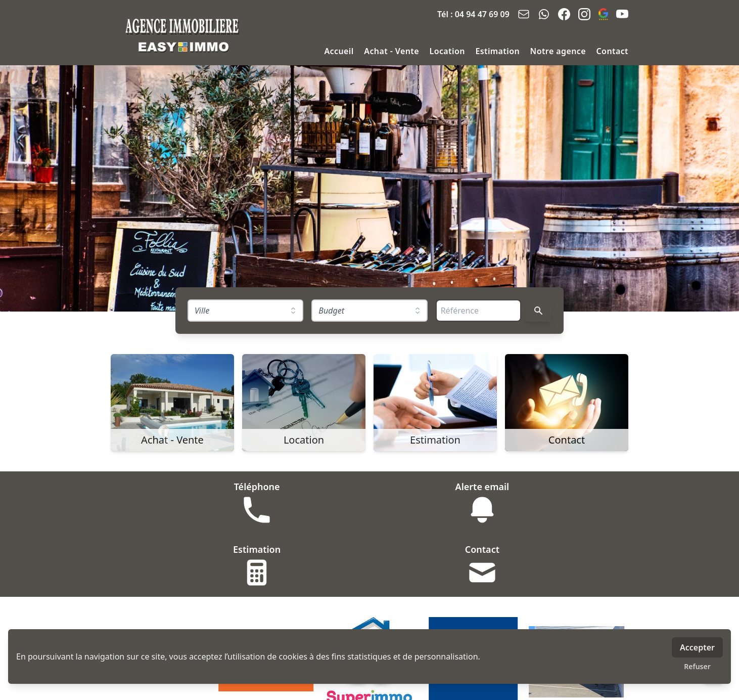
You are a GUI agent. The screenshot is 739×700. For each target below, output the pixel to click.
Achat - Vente (392, 51)
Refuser (697, 666)
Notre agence (559, 51)
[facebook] (564, 14)
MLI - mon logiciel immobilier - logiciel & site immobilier (428, 687)
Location (449, 51)
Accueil (340, 51)
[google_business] (603, 14)
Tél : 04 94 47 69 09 (473, 14)
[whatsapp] (544, 14)
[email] (524, 14)
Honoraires (237, 687)
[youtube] (622, 14)
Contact (612, 51)
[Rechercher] (538, 311)
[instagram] (584, 14)
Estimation (498, 51)
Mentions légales (296, 687)
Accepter (697, 647)
